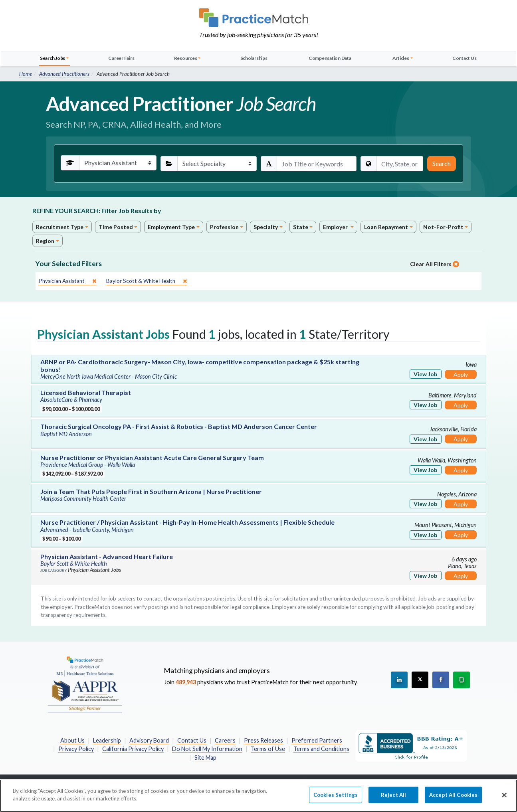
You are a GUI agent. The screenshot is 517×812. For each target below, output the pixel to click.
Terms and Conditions (321, 749)
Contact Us (465, 58)
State (301, 227)
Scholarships (254, 58)
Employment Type (171, 227)
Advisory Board (149, 740)
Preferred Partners (317, 740)
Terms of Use (268, 749)
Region (45, 241)
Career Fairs (121, 58)
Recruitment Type (60, 227)
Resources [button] (186, 58)
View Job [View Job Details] (425, 374)
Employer (336, 227)
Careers (225, 740)
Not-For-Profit (443, 227)
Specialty (266, 227)
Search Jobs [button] (52, 58)
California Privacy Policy (133, 749)
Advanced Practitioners (64, 74)
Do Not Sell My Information (207, 749)
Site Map (205, 758)
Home (26, 74)
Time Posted (116, 227)
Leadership (107, 740)
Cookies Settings (336, 799)
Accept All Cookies (453, 799)
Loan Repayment (386, 227)
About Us (72, 740)
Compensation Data (330, 58)
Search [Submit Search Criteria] (442, 163)
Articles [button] (401, 58)
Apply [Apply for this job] (461, 374)
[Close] (504, 799)
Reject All (393, 799)
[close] (68, 281)
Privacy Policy (76, 749)
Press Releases (263, 740)
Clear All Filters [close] (435, 264)
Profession (224, 227)
